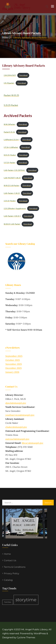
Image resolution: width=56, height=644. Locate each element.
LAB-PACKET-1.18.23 (12, 178)
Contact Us (10, 560)
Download (23, 75)
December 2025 (14, 368)
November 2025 (14, 364)
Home (5, 38)
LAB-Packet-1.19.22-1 (12, 216)
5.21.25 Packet (11, 105)
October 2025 (13, 360)
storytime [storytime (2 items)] (26, 600)
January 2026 (12, 372)
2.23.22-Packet (10, 201)
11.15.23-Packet (10, 155)
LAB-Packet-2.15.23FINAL (14, 170)
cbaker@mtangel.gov (16, 427)
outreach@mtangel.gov (17, 439)
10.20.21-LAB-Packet (12, 224)
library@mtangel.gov (33, 443)
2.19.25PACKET (10, 75)
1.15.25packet (9, 83)
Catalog (8, 580)
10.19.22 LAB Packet (12, 186)
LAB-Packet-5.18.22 (12, 193)
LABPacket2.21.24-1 (11, 140)
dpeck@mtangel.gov (16, 403)
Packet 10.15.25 (11, 95)
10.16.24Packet (10, 124)
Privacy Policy (11, 573)
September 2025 (14, 356)
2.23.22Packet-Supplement (15, 208)
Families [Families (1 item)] (8, 602)
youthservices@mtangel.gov (20, 415)
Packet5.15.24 (9, 132)
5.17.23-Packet (10, 163)
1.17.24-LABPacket (11, 147)
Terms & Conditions (15, 567)
